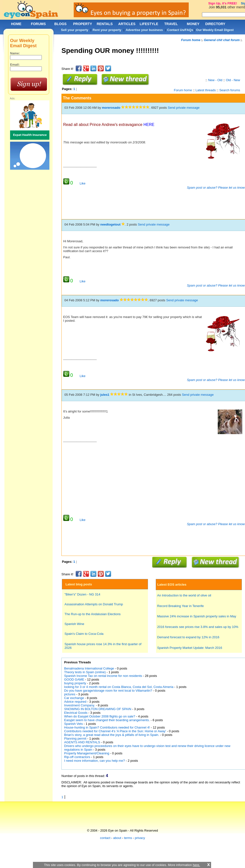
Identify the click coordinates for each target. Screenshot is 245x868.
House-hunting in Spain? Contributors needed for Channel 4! (107, 727)
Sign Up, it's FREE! (223, 3)
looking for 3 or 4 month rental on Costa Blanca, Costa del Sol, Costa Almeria (119, 687)
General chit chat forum (222, 40)
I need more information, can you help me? (94, 761)
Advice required (75, 702)
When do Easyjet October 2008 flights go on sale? (100, 716)
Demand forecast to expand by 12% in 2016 (188, 637)
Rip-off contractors (78, 757)
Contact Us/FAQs (180, 30)
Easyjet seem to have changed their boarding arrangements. (107, 720)
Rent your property (107, 30)
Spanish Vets (73, 724)
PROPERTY (82, 24)
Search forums (230, 90)
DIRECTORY (215, 24)
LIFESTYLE (149, 24)
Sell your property (75, 30)
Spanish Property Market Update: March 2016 (190, 648)
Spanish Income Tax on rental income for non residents (103, 676)
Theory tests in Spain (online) (85, 672)
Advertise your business (144, 30)
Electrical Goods (76, 713)
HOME (16, 24)
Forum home (191, 40)
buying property (75, 683)
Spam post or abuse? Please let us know (215, 188)
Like (83, 183)
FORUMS (38, 24)
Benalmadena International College (89, 668)
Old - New (233, 80)
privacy (140, 838)
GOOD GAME (74, 679)
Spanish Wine (74, 624)
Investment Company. (79, 705)
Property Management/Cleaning (87, 753)
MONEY (193, 24)
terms (128, 838)
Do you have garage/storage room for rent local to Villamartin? (109, 691)
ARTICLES (127, 24)
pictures (70, 694)
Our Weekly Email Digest (215, 30)
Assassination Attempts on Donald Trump (94, 604)
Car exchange (74, 698)
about (117, 838)
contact (105, 838)
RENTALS (105, 24)
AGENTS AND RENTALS (82, 742)
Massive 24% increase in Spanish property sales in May (197, 616)
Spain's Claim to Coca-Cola (84, 634)
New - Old (215, 80)
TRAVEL (171, 24)
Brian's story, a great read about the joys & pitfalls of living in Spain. (112, 735)
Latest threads (206, 90)
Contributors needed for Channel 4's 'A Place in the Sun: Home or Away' (115, 731)
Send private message (184, 108)
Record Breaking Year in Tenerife (181, 606)
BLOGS (60, 24)
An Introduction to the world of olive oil (184, 595)
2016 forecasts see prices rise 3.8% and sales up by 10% (198, 627)
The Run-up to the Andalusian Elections (93, 614)
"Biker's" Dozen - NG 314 (82, 594)
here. (196, 865)
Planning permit (75, 739)
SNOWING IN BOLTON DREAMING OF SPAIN (98, 709)
